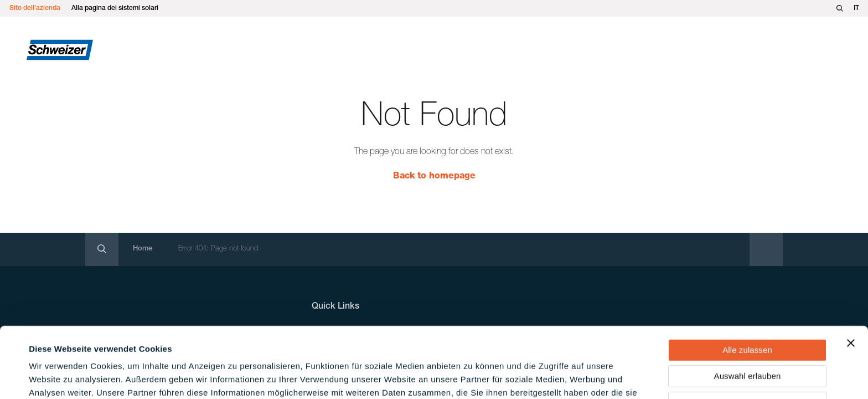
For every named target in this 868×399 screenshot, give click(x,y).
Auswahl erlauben (748, 311)
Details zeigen (472, 377)
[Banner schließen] (851, 278)
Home (143, 249)
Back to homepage (434, 177)
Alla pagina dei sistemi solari (115, 8)
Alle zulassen (747, 285)
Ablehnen (747, 337)
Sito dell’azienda (35, 8)
